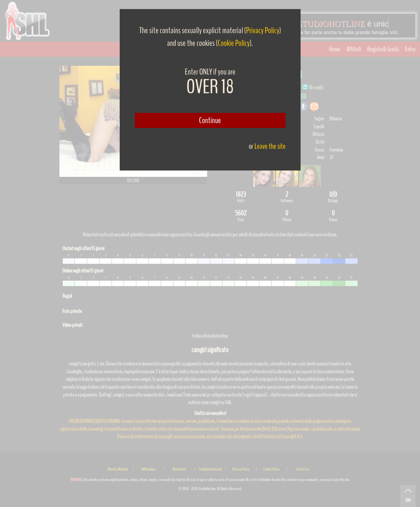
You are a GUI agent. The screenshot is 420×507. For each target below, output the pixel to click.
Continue (210, 120)
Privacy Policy (263, 30)
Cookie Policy (234, 43)
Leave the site (270, 146)
